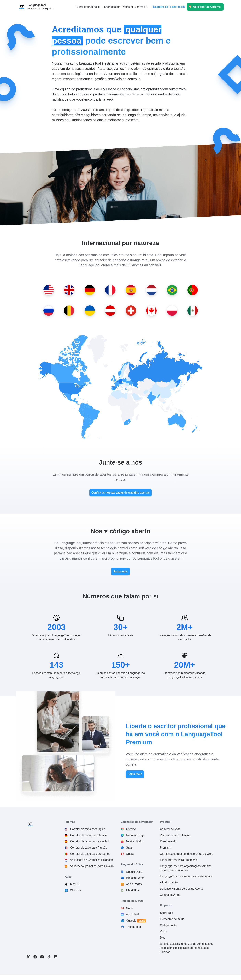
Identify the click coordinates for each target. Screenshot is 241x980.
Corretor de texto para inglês (88, 829)
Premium (166, 848)
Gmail (130, 908)
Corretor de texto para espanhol (90, 841)
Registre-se (161, 7)
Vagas (164, 931)
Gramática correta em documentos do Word (187, 854)
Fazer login (177, 7)
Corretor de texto (170, 829)
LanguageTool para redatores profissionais (186, 876)
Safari (130, 848)
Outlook (136, 921)
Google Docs (134, 872)
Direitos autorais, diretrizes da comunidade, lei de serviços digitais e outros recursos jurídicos (186, 948)
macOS (75, 884)
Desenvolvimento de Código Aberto (182, 889)
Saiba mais (121, 571)
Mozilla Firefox (135, 841)
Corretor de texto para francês (88, 848)
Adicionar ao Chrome (207, 7)
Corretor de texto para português (90, 854)
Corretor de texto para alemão (88, 835)
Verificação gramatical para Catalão (92, 866)
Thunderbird (133, 927)
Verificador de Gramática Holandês (91, 860)
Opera (130, 854)
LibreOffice (133, 890)
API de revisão (169, 883)
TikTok (49, 957)
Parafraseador (169, 841)
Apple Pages (134, 884)
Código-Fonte (168, 925)
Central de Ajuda (170, 895)
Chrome (131, 829)
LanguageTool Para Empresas (178, 860)
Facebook (35, 957)
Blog (163, 938)
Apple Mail (133, 914)
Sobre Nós (167, 913)
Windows (76, 890)
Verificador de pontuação (175, 835)
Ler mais (140, 7)
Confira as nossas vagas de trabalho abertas (121, 493)
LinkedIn (56, 957)
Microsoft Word (135, 878)
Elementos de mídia (172, 919)
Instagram (42, 957)
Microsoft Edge (135, 835)
